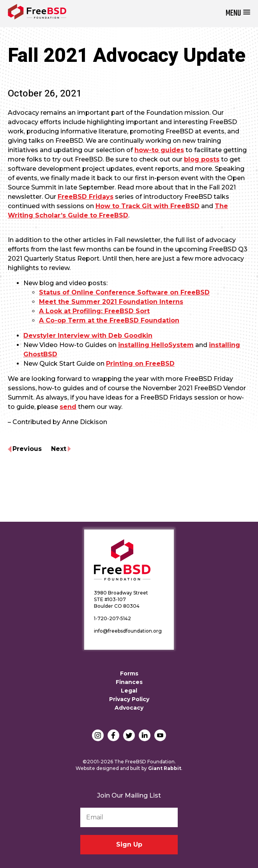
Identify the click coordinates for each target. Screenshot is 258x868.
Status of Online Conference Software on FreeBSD (124, 292)
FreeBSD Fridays (86, 197)
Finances (129, 682)
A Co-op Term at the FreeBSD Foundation (109, 320)
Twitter (129, 735)
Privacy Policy (129, 699)
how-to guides (159, 150)
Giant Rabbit (165, 768)
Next (59, 449)
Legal (129, 691)
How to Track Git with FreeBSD (148, 206)
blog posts (202, 159)
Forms (129, 673)
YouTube (160, 735)
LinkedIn (145, 735)
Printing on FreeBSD (140, 364)
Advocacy (129, 708)
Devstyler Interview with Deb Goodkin (88, 336)
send (68, 407)
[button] (238, 13)
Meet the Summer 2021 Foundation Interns (111, 302)
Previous (27, 449)
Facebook (113, 735)
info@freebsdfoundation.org (128, 631)
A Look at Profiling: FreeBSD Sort (94, 311)
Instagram (98, 735)
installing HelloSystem (156, 345)
